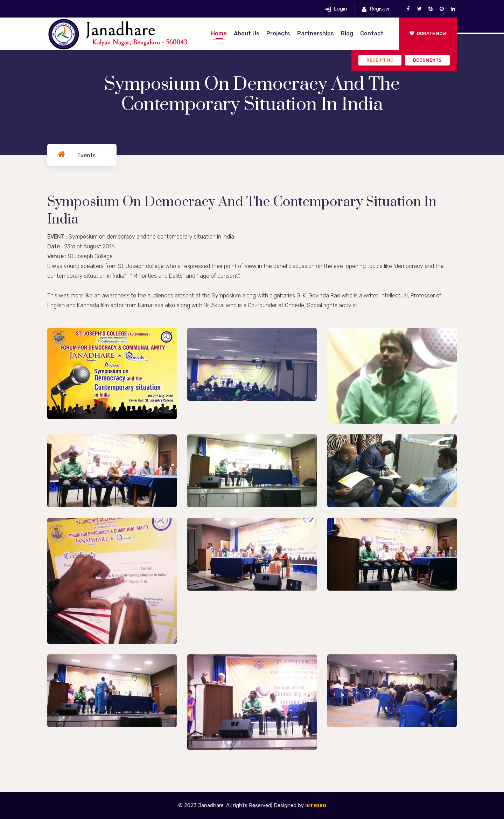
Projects (278, 33)
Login (340, 9)
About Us (247, 33)
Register (380, 9)
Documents (427, 60)
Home (219, 33)
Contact (372, 33)
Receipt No (380, 60)
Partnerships (316, 33)
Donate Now (428, 33)
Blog (347, 33)
